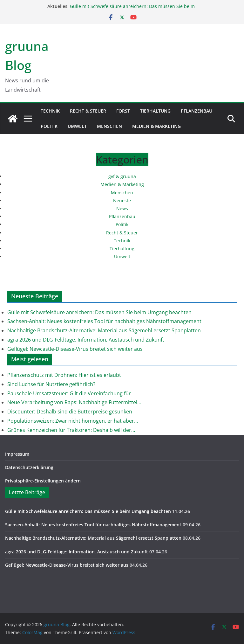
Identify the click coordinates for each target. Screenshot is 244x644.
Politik (49, 126)
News (122, 208)
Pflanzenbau (197, 111)
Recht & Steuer (88, 111)
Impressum (17, 454)
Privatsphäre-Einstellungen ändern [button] (43, 481)
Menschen (109, 126)
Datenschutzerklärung (29, 467)
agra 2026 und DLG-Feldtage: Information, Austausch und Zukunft (86, 340)
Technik (50, 111)
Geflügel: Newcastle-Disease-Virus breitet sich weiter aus (75, 349)
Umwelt (77, 126)
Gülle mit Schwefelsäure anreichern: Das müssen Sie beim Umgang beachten (99, 312)
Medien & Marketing (156, 126)
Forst (123, 111)
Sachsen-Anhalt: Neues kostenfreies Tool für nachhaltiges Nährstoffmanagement (104, 321)
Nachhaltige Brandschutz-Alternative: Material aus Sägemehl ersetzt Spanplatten (104, 330)
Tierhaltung (155, 111)
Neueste (122, 201)
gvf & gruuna (122, 176)
